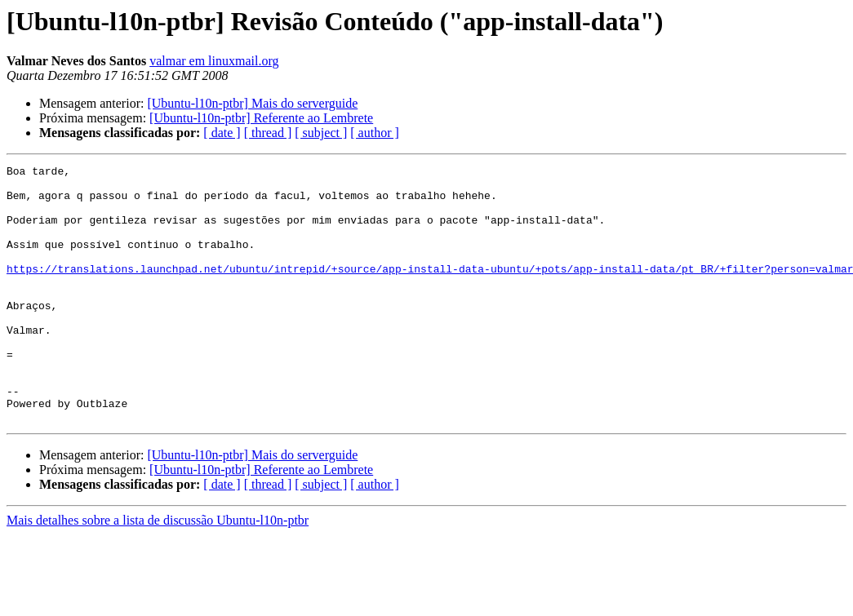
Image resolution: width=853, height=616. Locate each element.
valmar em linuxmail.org (214, 61)
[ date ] (222, 133)
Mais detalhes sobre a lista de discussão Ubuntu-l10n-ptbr (158, 572)
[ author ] (375, 133)
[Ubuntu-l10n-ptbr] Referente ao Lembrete (261, 118)
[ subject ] (321, 133)
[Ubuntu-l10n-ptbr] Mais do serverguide (252, 103)
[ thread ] (268, 133)
